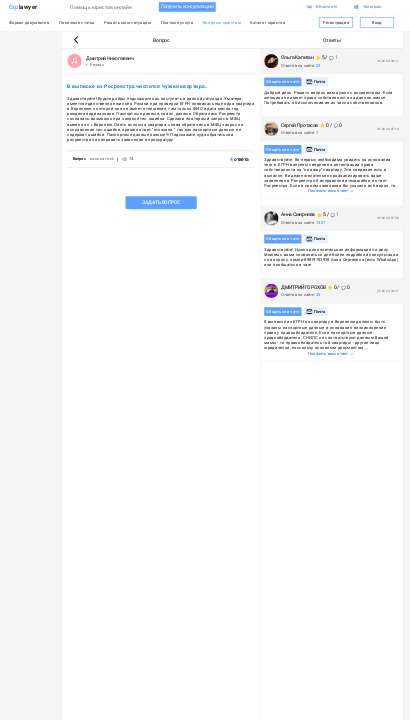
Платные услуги (177, 22)
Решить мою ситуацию (127, 22)
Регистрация (335, 22)
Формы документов (29, 22)
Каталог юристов (268, 22)
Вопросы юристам (222, 22)
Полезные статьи (77, 22)
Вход (376, 22)
